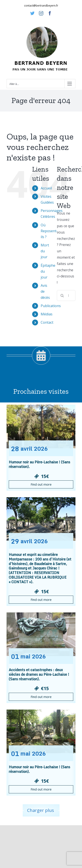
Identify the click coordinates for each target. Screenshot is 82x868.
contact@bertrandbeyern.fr (41, 6)
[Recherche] (62, 296)
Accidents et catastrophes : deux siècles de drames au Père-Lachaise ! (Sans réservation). (39, 674)
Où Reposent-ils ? (49, 231)
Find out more (41, 484)
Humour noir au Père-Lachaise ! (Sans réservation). (39, 464)
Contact (47, 322)
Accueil (46, 188)
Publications (51, 306)
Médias (47, 314)
